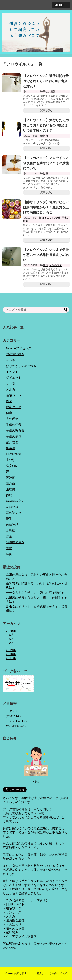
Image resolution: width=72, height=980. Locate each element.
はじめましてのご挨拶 (21, 366)
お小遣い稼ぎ (15, 354)
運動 (9, 548)
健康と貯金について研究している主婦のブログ (40, 973)
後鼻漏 (11, 448)
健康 (46, 136)
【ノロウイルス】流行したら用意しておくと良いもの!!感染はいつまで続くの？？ (46, 125)
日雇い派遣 (14, 454)
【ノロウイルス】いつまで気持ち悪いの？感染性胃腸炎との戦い (46, 255)
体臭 (9, 401)
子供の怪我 (14, 425)
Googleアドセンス (19, 348)
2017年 (11, 658)
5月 (11, 639)
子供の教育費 (15, 431)
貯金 (9, 536)
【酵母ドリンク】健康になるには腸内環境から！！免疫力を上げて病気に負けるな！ (46, 207)
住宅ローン (14, 395)
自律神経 (12, 525)
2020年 (11, 631)
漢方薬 (11, 483)
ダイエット (48, 218)
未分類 (11, 460)
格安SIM (12, 466)
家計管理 (12, 442)
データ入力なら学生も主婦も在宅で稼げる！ (37, 593)
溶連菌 (11, 478)
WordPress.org (16, 726)
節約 (9, 495)
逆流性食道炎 (15, 542)
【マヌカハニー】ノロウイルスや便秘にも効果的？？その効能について (46, 163)
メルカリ (12, 389)
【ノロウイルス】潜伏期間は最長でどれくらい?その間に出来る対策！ (46, 81)
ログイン (12, 711)
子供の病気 (49, 92)
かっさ (11, 360)
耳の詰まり (14, 513)
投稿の (14, 716)
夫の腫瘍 (12, 419)
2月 (11, 643)
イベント (12, 372)
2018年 (11, 654)
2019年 (11, 650)
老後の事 (12, 507)
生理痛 (11, 489)
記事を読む (47, 110)
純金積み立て (15, 501)
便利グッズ (14, 407)
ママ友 (11, 383)
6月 (11, 635)
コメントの (17, 721)
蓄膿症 (11, 530)
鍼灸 (9, 554)
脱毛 (9, 519)
